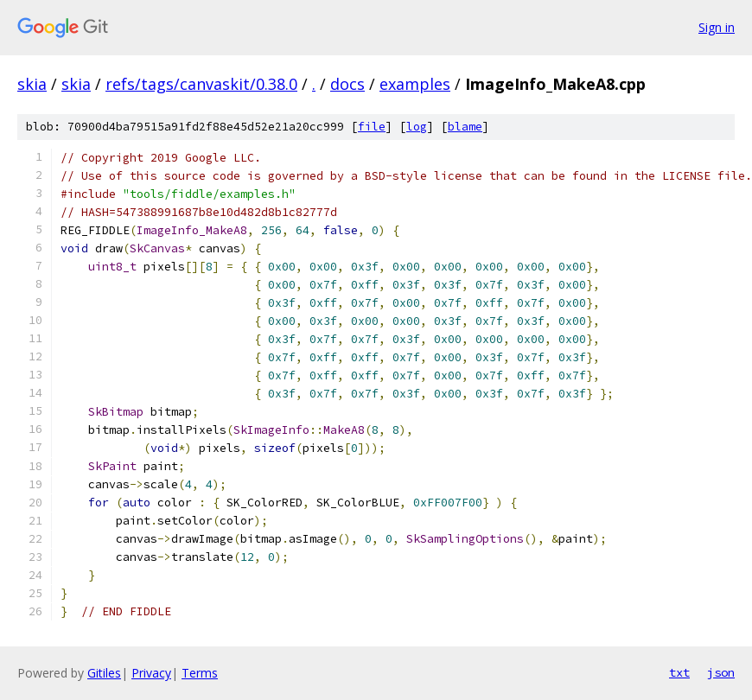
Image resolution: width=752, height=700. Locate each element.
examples (415, 84)
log (417, 127)
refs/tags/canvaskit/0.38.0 (201, 84)
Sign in (717, 27)
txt (679, 672)
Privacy (151, 673)
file (372, 127)
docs (347, 84)
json (721, 672)
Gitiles (104, 673)
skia (32, 84)
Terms (200, 673)
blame (465, 127)
